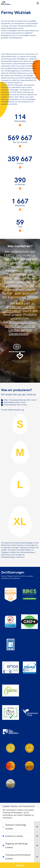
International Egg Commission (19, 309)
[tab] (37, 837)
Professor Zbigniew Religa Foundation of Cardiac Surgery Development (21, 328)
